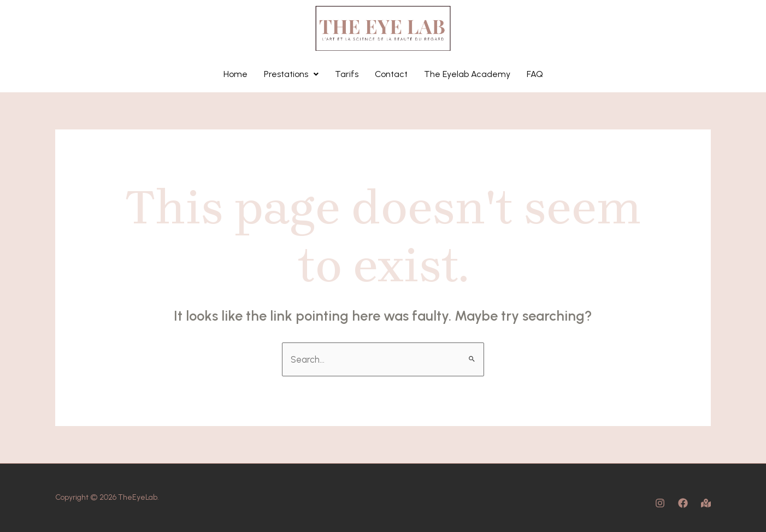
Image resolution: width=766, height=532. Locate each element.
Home (235, 74)
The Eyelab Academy (467, 74)
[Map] (706, 503)
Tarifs (347, 74)
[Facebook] (683, 503)
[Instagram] (660, 503)
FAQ (535, 74)
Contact (391, 74)
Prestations (291, 74)
